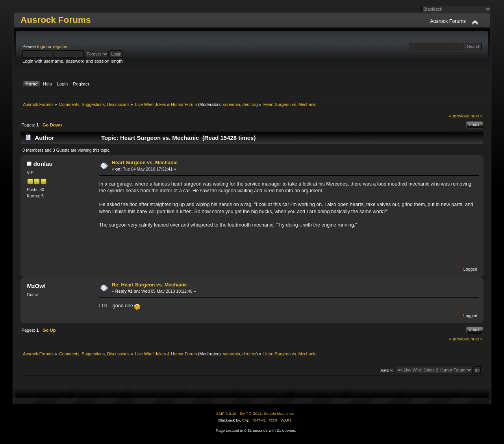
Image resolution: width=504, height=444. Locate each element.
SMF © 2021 (251, 413)
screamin (231, 104)
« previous (459, 116)
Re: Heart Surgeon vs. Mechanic (149, 285)
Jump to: (387, 370)
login (42, 46)
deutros (250, 104)
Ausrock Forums (56, 20)
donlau (43, 164)
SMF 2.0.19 (226, 413)
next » (477, 116)
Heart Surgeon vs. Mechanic (145, 163)
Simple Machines (279, 413)
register (60, 46)
